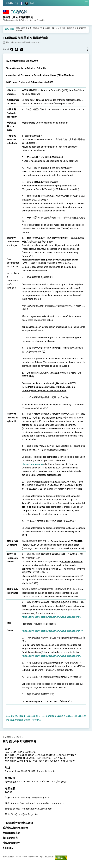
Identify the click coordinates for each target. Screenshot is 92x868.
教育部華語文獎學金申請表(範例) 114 (24, 717)
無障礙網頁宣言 (12, 833)
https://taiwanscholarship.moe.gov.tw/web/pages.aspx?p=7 (52, 617)
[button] (7, 29)
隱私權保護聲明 (12, 843)
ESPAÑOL (9, 3)
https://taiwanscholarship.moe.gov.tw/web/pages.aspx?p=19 (52, 631)
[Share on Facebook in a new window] (12, 49)
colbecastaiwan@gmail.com (37, 809)
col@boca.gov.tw (41, 798)
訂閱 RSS (8, 848)
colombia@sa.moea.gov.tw (50, 803)
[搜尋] (16, 3)
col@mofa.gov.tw (29, 814)
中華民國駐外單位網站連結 (18, 823)
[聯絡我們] (32, 3)
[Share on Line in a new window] (16, 49)
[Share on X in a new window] (21, 49)
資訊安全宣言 (10, 838)
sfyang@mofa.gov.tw (32, 464)
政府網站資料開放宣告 (15, 828)
